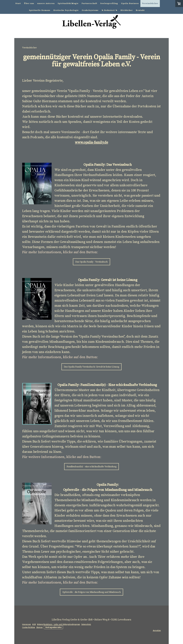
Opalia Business (130, 3)
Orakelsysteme (90, 10)
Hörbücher (127, 10)
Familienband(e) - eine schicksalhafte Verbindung (92, 467)
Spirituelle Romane (40, 10)
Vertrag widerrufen (53, 627)
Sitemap (40, 627)
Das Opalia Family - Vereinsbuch (91, 262)
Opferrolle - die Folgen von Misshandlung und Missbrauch (91, 592)
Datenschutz (86, 624)
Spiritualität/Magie (68, 3)
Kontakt (140, 10)
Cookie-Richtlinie (29, 627)
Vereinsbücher (150, 3)
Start (18, 3)
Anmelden (157, 630)
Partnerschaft (89, 3)
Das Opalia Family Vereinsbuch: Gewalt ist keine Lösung (92, 367)
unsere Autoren (46, 3)
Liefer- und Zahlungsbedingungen (67, 624)
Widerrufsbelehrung (45, 624)
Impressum (27, 624)
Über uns (29, 3)
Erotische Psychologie (66, 10)
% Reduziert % (110, 10)
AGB (34, 624)
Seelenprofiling (109, 3)
